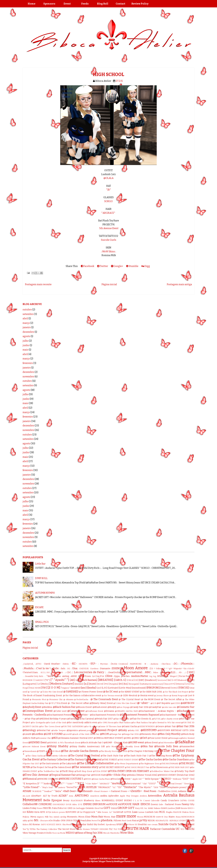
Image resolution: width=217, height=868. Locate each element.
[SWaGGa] (180, 684)
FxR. (65, 808)
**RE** (80, 783)
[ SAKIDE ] (39, 680)
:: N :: (145, 664)
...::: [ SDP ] (189, 672)
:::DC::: (176, 664)
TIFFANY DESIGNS (99, 829)
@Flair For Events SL (141, 719)
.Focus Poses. (85, 676)
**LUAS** (70, 784)
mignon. (40, 817)
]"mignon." (65, 688)
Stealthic (142, 824)
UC (178, 829)
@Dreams (109, 711)
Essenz (154, 804)
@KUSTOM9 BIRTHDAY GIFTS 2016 (176, 730)
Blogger (125, 859)
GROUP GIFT (126, 808)
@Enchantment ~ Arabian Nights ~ (157, 711)
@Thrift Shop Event (83, 771)
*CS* (161, 783)
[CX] (136, 680)
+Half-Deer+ (70, 791)
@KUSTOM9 (149, 730)
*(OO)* (185, 779)
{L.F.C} (105, 688)
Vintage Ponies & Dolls (40, 833)
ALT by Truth (50, 796)
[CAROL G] (120, 680)
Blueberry (89, 801)
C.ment (147, 801)
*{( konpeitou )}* (31, 784)
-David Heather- (52, 664)
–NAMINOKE (135, 664)
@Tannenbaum (29, 751)
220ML (174, 791)
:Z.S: (151, 669)
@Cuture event (76, 711)
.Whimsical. (163, 676)
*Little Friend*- (32, 787)
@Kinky (123, 730)
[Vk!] (44, 688)
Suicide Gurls (109, 240)
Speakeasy (111, 824)
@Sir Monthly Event (130, 747)
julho (26, 341)
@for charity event (170, 719)
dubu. (75, 804)
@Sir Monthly (112, 747)
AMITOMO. (82, 796)
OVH (63, 821)
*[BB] (192, 779)
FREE (45, 808)
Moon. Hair (110, 817)
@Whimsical (30, 779)
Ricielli (190, 820)
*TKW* (163, 787)
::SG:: (69, 669)
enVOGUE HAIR (129, 804)
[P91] (106, 684)
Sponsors (49, 4)
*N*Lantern (60, 787)
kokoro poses (58, 812)
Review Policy (140, 4)
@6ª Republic (164, 703)
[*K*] (47, 680)
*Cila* (145, 784)
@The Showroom (159, 767)
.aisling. (66, 676)
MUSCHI (148, 817)
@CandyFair (155, 707)
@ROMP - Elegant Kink (116, 743)
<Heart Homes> (101, 791)
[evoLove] (162, 680)
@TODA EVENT (100, 771)
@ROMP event (136, 742)
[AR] (77, 680)
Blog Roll (103, 4)
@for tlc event (91, 726)
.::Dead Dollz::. (114, 672)
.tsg (151, 676)
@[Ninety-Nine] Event (101, 703)
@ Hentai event (146, 696)
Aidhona (191, 791)
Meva (33, 817)
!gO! (170, 669)
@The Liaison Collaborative (95, 763)
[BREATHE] (106, 680)
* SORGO (166, 779)
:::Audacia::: (154, 664)
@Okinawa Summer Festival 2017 (76, 738)
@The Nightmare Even (149, 764)
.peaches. (125, 676)
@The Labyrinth (68, 764)
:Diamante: (105, 669)
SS (136, 824)
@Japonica (72, 730)
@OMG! (136, 738)
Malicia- (26, 817)
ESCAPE (39, 607)
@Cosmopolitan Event (38, 711)
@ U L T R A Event (58, 703)
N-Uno (165, 817)
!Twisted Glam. (30, 672)
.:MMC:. (148, 672)
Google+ (117, 266)
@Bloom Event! (84, 707)
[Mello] (45, 684)
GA (74, 808)
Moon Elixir (84, 817)
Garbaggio (80, 808)
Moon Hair (97, 817)
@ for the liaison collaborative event (82, 696)
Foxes (40, 808)
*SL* (114, 787)
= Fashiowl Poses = (119, 791)
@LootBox (38, 734)
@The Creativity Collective (55, 756)
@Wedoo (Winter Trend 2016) (142, 775)
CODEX (191, 801)
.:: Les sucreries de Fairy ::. (89, 672)
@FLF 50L (156, 719)
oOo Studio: (54, 821)
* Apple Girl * (137, 779)
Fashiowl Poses (173, 804)
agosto (26, 336)
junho (26, 345)
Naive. (172, 817)
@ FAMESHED (71, 692)
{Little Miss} (125, 688)
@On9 (144, 738)
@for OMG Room (106, 723)
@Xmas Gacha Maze (101, 779)
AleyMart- (37, 796)
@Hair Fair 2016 (185, 726)
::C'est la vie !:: (43, 668)
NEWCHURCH (188, 817)
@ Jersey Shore (161, 696)
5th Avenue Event (109, 228)
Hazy (137, 808)
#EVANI (27, 791)
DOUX (69, 804)
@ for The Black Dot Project (176, 692)
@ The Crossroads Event (104, 699)
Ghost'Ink (99, 808)
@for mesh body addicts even (82, 723)
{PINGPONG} (154, 688)
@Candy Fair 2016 (139, 707)
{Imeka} (92, 688)
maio (25, 350)
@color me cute (169, 707)
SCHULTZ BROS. (54, 824)
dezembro (28, 332)
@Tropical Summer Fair (63, 775)
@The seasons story (85, 767)
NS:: (37, 820)
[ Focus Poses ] (185, 676)
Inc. (146, 808)
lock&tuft (118, 812)
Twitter (103, 266)
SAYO (43, 824)
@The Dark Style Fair (112, 756)
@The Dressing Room (161, 756)
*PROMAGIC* (104, 787)
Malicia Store (188, 812)
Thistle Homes (83, 829)
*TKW (155, 787)
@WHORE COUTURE (48, 779)
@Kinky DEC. (134, 730)
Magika (169, 812)
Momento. (72, 817)
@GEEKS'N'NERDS (146, 726)
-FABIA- (66, 664)
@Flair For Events (121, 719)
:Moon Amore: (136, 668)
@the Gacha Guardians (176, 759)
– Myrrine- (103, 664)
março (26, 323)
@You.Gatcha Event (120, 779)
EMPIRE (87, 804)
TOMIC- (121, 829)
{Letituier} (113, 688)
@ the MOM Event (151, 699)
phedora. (107, 820)
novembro (28, 377)
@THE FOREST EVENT (128, 760)
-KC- (74, 664)
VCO (182, 829)
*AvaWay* (116, 783)
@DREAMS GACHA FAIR (126, 711)
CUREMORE (45, 804)
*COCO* (152, 784)
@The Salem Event (61, 767)
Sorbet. (101, 824)
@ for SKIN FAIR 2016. (151, 692)
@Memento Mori (148, 734)
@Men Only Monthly (169, 734)
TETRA (33, 829)
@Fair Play (30, 719)
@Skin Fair (147, 746)
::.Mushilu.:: (29, 668)
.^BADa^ (50, 676)
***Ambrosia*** (49, 784)
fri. (50, 808)
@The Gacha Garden (150, 759)
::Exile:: (56, 668)
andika (104, 796)
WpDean (94, 862)
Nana (178, 817)
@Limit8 (27, 734)
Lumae (141, 812)
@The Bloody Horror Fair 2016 (113, 751)
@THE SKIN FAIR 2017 (179, 767)
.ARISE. (74, 676)
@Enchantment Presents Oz (105, 715)
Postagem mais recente (38, 284)
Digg (146, 266)
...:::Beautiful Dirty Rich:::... (34, 676)
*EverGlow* (189, 784)
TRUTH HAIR (137, 829)
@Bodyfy (112, 707)
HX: (142, 808)
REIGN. (151, 821)
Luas (135, 812)
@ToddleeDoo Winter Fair (162, 771)
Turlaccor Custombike (162, 829)
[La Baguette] (30, 684)
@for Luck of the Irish (56, 723)
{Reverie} (166, 688)
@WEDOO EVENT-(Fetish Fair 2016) (176, 775)
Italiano (157, 808)
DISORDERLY (59, 804)
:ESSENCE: (117, 668)
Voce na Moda (59, 833)
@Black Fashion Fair (64, 707)
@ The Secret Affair (171, 699)
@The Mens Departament (126, 764)
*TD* (119, 787)
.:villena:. (164, 672)
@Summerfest (187, 747)
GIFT (107, 808)
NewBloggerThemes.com (124, 862)
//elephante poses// (177, 787)
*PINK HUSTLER (88, 787)
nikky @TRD (28, 821)
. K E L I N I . (45, 672)
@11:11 (153, 703)
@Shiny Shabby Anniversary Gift (87, 747)
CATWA (183, 801)
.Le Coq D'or (98, 676)
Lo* (111, 812)
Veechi (190, 829)
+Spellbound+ (85, 791)
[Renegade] (134, 684)
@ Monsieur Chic (55, 699)
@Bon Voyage (123, 707)
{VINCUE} (184, 688)
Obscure (44, 821)
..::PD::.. (180, 672)
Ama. (71, 796)
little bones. (103, 812)
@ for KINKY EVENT (129, 692)
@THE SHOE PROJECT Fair (137, 767)
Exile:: (161, 804)
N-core (157, 817)
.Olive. (109, 676)
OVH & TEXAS (73, 821)
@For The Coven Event (50, 726)
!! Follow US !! (161, 669)
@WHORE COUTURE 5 (71, 779)
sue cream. (153, 824)
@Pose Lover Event (158, 738)
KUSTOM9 (71, 812)
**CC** (61, 784)
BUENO (128, 801)
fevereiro (28, 363)
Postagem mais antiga (179, 284)
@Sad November (166, 743)
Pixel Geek (127, 821)
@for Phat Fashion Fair (142, 723)
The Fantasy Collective (47, 829)
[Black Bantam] (89, 680)
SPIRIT (120, 824)
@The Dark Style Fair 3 (136, 756)
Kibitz (30, 812)
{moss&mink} (139, 688)
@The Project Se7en (41, 767)
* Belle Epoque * (152, 779)
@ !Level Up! (34, 692)
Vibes (25, 833)
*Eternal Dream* (175, 784)
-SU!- (93, 664)
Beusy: (66, 801)
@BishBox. (47, 707)
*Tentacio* (130, 787)
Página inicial (109, 284)
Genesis (90, 808)
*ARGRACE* (108, 213)
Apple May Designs (129, 796)
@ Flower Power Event (91, 692)
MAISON (177, 812)
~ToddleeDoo (164, 791)
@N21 (55, 738)
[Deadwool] (151, 680)
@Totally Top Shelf (184, 771)
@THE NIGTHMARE (169, 764)
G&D (70, 808)
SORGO (108, 201)
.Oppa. (117, 676)
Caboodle (155, 801)
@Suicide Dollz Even (166, 746)
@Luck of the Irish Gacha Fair (86, 734)
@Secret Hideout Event (34, 747)
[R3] (121, 684)
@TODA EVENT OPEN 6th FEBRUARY (129, 771)
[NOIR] (100, 684)
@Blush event (100, 707)
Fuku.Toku (57, 808)
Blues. (98, 801)
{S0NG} (174, 688)
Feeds (85, 4)
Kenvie (184, 808)
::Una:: (75, 668)
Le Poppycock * (89, 812)
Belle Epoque (53, 800)
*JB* (109, 190)
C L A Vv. (138, 801)
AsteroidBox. (155, 796)
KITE (43, 812)
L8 (78, 812)
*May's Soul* (47, 787)
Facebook (88, 266)
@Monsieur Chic (43, 738)
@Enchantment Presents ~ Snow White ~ (68, 715)
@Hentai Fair (44, 730)
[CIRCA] (130, 680)
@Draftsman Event (94, 711)
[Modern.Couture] (62, 684)
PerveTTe (96, 821)
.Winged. (173, 676)
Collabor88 (30, 804)
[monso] (79, 684)
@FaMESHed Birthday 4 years (51, 719)
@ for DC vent (111, 692)
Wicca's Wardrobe (111, 833)
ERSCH (145, 804)
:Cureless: (94, 669)
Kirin (37, 812)
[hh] (169, 680)
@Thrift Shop (67, 771)
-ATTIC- (39, 664)
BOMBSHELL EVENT (112, 801)
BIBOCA (107, 859)
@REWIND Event (37, 742)
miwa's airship (60, 817)
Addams (182, 791)
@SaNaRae (185, 742)
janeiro (27, 327)
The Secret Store (67, 829)
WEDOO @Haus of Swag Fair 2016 (84, 833)
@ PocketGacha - (82, 699)
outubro (27, 310)
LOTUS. (128, 812)
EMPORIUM (99, 804)
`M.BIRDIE (37, 791)
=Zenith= (136, 791)
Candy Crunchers (170, 801)
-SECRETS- (83, 664)
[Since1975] (170, 684)
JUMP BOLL (41, 578)
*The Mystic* (145, 787)
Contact (120, 4)
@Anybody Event (32, 707)
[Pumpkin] (114, 684)
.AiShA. (58, 676)
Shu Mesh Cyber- (70, 824)
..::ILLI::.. (173, 672)
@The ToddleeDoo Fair (49, 771)
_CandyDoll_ (28, 664)
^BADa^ (58, 791)
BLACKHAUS (77, 801)
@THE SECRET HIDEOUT (112, 767)
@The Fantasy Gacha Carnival (85, 759)
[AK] (72, 680)
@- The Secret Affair (78, 703)
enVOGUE (112, 804)
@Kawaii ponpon (86, 730)
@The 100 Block (53, 751)
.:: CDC (68, 672)
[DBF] (141, 680)
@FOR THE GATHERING (72, 726)
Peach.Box (86, 821)
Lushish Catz (152, 812)
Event (67, 4)
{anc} (84, 688)
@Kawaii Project (106, 730)
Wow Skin (127, 833)
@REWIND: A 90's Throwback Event (64, 743)
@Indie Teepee (59, 730)
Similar (83, 824)
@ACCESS (176, 703)
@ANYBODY (188, 703)
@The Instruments (50, 764)
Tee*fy (26, 829)
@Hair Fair (170, 726)
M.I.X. (162, 812)
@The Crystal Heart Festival (84, 756)
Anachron (95, 796)
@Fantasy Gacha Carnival (81, 719)
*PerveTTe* (72, 787)
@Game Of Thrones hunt (110, 726)
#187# (191, 787)
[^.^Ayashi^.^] (60, 680)
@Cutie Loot (60, 711)
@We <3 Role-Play (116, 775)
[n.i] (86, 684)
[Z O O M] (54, 688)
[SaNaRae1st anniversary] (152, 684)
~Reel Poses (149, 791)
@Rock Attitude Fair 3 (92, 743)
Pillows (117, 821)
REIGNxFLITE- (162, 821)
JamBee (171, 808)
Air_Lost (26, 796)
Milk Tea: (49, 817)
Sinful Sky (92, 824)
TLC (111, 829)
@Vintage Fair (83, 775)
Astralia (170, 795)
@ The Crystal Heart (130, 699)
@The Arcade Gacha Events (80, 751)
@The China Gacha (34, 756)
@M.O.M (104, 734)
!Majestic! (178, 669)
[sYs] (188, 684)
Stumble (132, 266)
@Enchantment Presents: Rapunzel (139, 715)
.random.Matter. (140, 676)
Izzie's (164, 808)
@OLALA (108, 178)
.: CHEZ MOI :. (58, 672)
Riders (26, 824)
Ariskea (143, 796)
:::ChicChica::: (166, 664)
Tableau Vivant (186, 824)
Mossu (140, 817)
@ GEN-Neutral (129, 696)
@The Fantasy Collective (54, 759)
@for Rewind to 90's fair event (166, 723)
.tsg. (155, 676)
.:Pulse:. (156, 672)
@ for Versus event (111, 696)
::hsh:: (63, 669)
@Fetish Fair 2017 (104, 719)
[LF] (39, 684)
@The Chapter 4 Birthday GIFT (144, 751)
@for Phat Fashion (122, 723)
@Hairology (29, 730)
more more (126, 816)
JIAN (178, 808)
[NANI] (93, 684)
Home (32, 4)
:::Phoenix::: (187, 664)
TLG (115, 829)
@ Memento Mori (38, 699)
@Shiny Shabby (57, 746)
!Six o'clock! (189, 669)
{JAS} (99, 688)
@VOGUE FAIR (98, 775)
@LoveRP (68, 734)
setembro (28, 314)
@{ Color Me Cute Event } (125, 703)
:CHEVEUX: (84, 669)
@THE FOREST (109, 760)
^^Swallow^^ (48, 791)
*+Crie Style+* (92, 784)
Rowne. (36, 824)
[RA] (126, 684)
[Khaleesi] (182, 680)
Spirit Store (129, 824)
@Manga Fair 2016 (130, 734)
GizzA (114, 808)
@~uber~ (143, 703)
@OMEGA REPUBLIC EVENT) (108, 738)
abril (25, 318)
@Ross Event (151, 743)
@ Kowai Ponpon (177, 696)
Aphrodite (113, 796)
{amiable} (76, 688)
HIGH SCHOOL (109, 75)
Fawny (185, 804)
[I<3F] (174, 680)
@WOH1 (87, 779)
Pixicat (135, 821)
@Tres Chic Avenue (36, 775)
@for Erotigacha (38, 723)
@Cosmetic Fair (186, 707)
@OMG (127, 738)
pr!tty (143, 820)
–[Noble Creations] (119, 664)
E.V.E (80, 804)
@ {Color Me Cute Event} (52, 692)
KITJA (48, 812)
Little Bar (40, 564)
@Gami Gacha (129, 726)
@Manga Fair (115, 734)
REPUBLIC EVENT (178, 821)
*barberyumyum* (132, 784)
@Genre (160, 726)
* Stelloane (176, 779)
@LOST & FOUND (53, 734)
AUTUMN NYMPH (45, 593)
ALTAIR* (63, 796)
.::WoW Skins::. (108, 252)
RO (31, 824)
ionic (151, 808)
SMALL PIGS (42, 622)
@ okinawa (68, 699)
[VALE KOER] (35, 688)
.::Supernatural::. (133, 672)
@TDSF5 (41, 751)
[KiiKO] (191, 680)
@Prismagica (174, 738)
